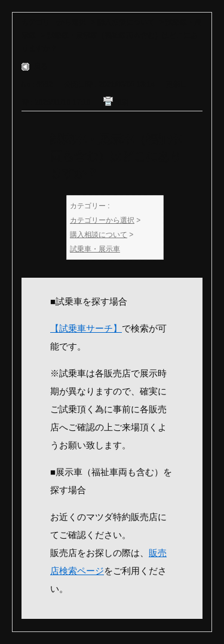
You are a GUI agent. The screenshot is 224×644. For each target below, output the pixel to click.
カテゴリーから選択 (54, 22)
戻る (41, 66)
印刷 (121, 102)
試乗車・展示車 (95, 249)
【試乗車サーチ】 (86, 328)
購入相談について (126, 22)
